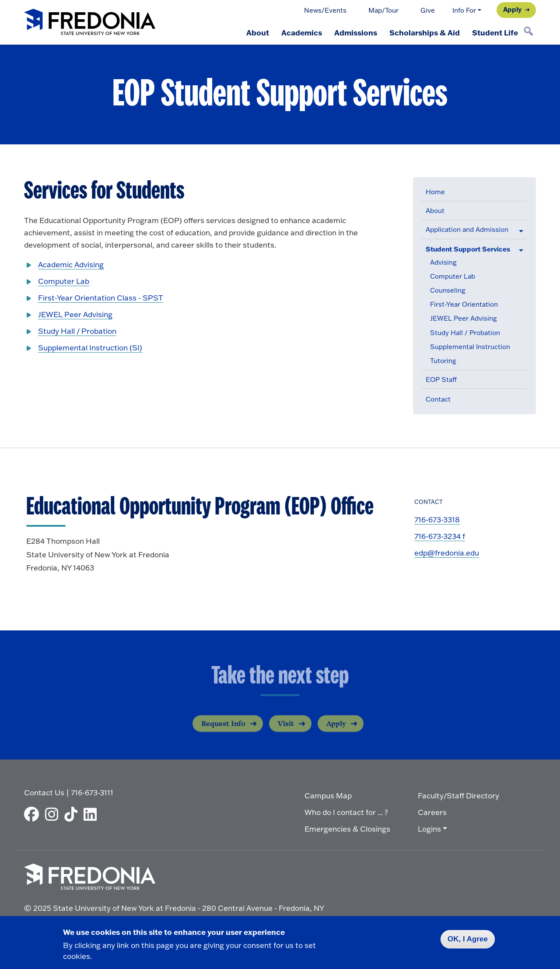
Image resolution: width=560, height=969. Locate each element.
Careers (432, 812)
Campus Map (328, 796)
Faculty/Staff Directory (458, 796)
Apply (512, 9)
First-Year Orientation (464, 304)
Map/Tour (383, 10)
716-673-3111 (92, 792)
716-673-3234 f (440, 536)
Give (428, 10)
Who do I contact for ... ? (346, 812)
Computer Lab (453, 276)
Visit (286, 730)
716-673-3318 (437, 519)
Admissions (356, 32)
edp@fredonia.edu (447, 553)
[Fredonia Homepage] (90, 23)
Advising (443, 262)
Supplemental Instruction (470, 347)
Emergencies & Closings (347, 829)
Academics (302, 32)
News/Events (325, 10)
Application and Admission (467, 229)
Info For (464, 10)
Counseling (448, 290)
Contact (438, 399)
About (258, 32)
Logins (429, 829)
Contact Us (44, 792)
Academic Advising (71, 264)
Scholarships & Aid (425, 32)
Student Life (495, 32)
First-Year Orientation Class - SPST (101, 298)
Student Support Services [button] (468, 249)
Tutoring (443, 361)
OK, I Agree (468, 939)
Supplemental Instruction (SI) (90, 348)
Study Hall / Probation (465, 333)
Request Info (223, 730)
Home (435, 192)
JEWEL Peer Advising (464, 318)
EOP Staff (441, 380)
